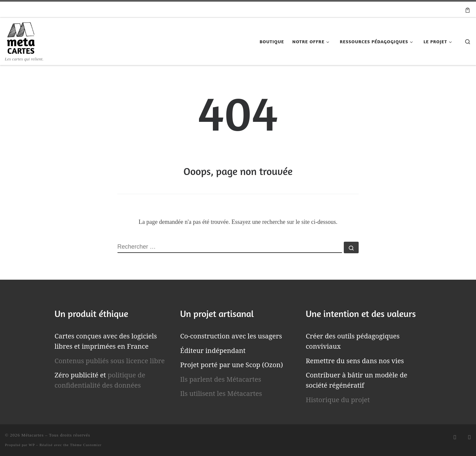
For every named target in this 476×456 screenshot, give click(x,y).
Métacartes (33, 435)
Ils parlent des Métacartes (221, 379)
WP (32, 445)
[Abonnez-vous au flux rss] (455, 437)
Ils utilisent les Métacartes (221, 393)
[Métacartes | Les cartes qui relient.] (21, 37)
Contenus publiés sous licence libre (110, 361)
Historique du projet (338, 400)
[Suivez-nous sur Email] (469, 437)
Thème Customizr (86, 445)
